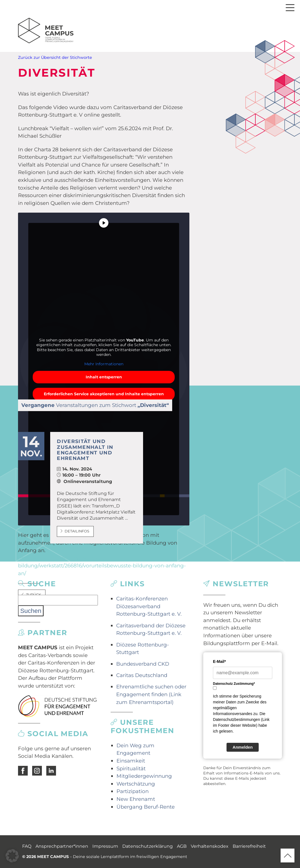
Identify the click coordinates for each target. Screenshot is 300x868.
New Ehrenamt (136, 799)
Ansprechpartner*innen (62, 846)
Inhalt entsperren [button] (104, 377)
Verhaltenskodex (210, 846)
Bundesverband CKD (143, 664)
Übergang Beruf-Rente (146, 807)
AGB (182, 846)
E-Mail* (219, 661)
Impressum (105, 846)
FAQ (27, 846)
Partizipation (133, 791)
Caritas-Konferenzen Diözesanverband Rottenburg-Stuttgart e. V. (149, 606)
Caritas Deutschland (142, 675)
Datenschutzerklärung (148, 846)
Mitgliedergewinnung (144, 776)
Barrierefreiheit (249, 846)
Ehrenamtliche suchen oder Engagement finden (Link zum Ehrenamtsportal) (151, 694)
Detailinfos (75, 531)
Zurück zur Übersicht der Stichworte (55, 57)
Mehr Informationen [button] (104, 364)
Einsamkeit (131, 761)
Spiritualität (131, 768)
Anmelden (243, 747)
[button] (12, 856)
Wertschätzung (136, 784)
